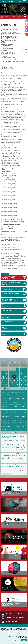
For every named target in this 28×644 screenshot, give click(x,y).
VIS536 (15, 63)
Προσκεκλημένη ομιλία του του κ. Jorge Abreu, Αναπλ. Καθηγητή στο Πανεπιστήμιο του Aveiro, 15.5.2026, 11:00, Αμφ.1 (13, 436)
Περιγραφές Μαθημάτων (7, 18)
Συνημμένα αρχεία (7, 429)
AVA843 (23, 63)
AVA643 (19, 63)
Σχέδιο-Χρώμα (7, 67)
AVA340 (3, 63)
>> (25, 362)
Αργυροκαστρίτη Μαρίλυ (7, 31)
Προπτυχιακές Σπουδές (16, 16)
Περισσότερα (4, 634)
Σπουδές (7, 16)
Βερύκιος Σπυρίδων (15, 29)
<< (3, 362)
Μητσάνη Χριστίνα (18, 31)
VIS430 (7, 63)
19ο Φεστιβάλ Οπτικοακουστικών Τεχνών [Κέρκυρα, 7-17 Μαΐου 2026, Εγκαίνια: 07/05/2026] (14, 403)
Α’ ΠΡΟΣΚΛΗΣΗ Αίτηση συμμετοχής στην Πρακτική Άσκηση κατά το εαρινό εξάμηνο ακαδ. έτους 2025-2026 (14, 422)
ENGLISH (21, 1)
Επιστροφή (5, 274)
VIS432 (11, 63)
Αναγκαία (12, 641)
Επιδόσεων (18, 641)
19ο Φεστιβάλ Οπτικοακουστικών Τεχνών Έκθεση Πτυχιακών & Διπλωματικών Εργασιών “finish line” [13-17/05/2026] (14, 412)
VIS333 (23, 62)
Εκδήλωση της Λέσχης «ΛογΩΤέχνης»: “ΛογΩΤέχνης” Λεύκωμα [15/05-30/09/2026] (12, 466)
